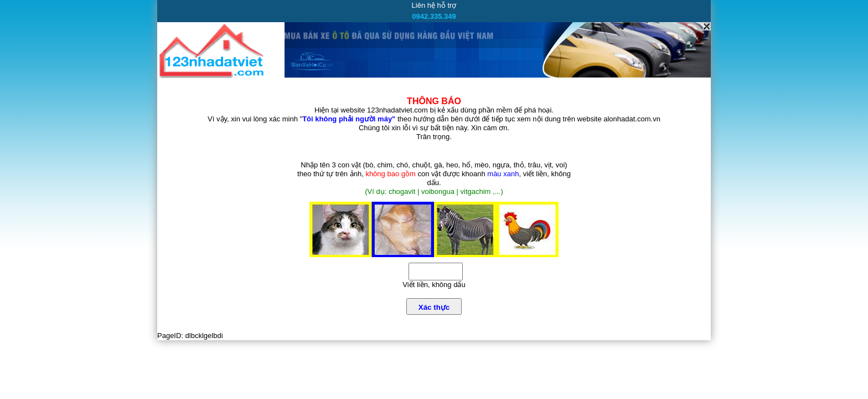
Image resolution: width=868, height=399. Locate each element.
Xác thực (434, 307)
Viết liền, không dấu (434, 285)
